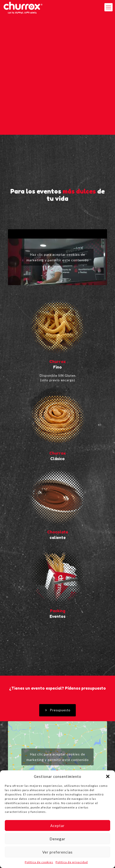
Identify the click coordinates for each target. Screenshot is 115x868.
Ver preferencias (57, 852)
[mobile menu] (109, 7)
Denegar (57, 839)
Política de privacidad (72, 862)
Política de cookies (39, 862)
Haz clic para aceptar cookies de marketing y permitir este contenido (58, 257)
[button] (108, 776)
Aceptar (57, 826)
